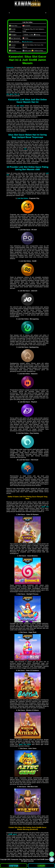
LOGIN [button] (41, 866)
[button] (9, 13)
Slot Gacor (26, 859)
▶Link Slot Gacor (27, 42)
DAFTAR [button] (14, 866)
